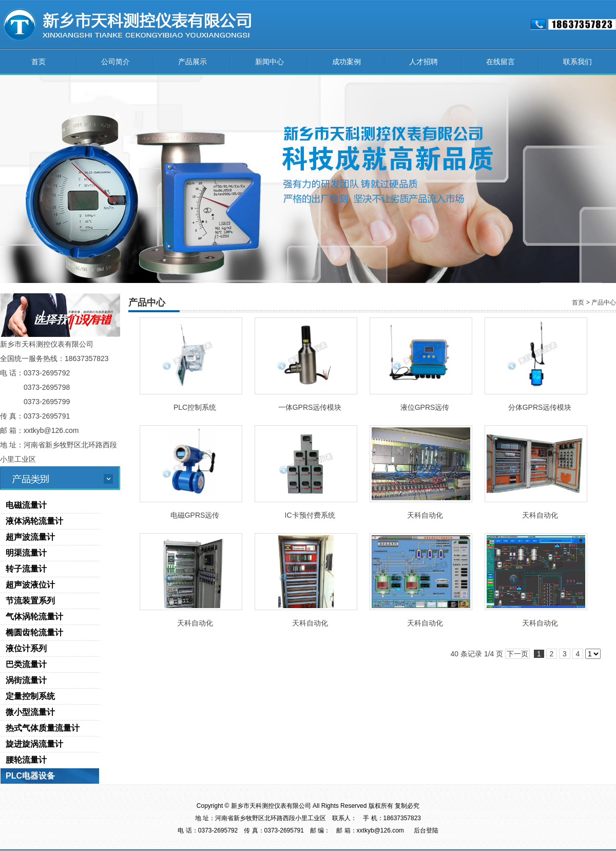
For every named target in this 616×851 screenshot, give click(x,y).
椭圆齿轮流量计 (34, 632)
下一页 (517, 654)
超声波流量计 (30, 537)
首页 (38, 62)
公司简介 (115, 62)
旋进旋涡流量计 (34, 744)
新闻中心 (269, 62)
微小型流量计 (30, 712)
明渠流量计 (26, 553)
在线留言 (500, 62)
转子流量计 (26, 569)
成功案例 (346, 62)
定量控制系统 (30, 696)
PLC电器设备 (30, 776)
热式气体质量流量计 (43, 728)
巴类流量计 (26, 664)
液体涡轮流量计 (34, 521)
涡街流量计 (26, 680)
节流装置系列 (30, 601)
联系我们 (577, 62)
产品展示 (192, 62)
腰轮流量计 (26, 760)
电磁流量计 (26, 505)
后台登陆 (426, 830)
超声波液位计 (30, 585)
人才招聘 (423, 62)
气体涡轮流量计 (34, 617)
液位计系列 (26, 648)
